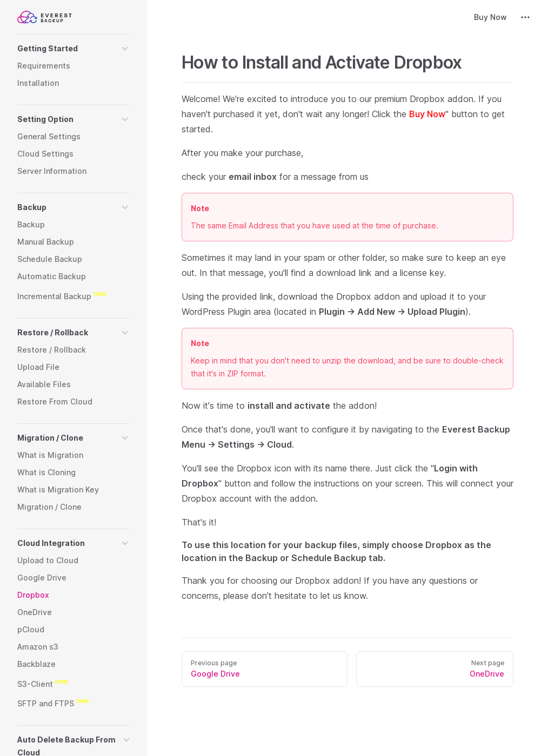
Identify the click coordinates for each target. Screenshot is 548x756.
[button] (73, 49)
